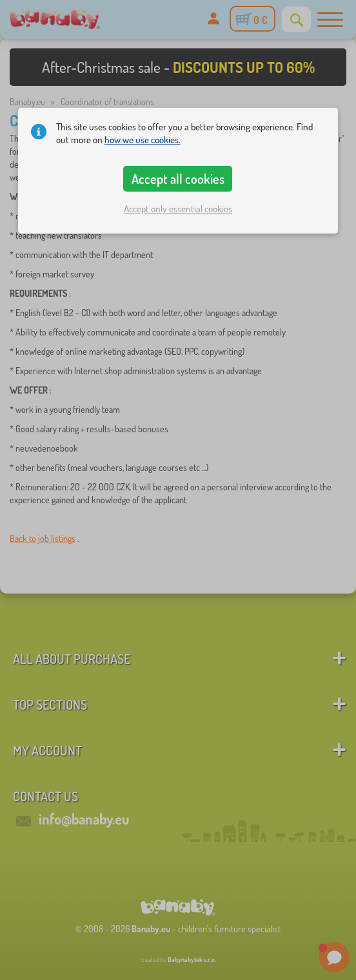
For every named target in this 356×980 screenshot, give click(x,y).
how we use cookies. (143, 140)
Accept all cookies (178, 179)
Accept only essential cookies (178, 209)
